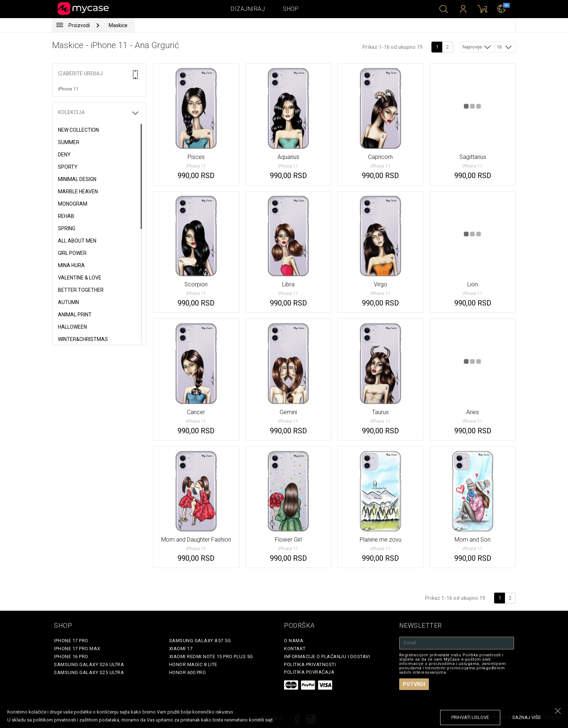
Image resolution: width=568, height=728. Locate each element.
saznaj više (527, 717)
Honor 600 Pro (188, 672)
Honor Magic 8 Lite (193, 664)
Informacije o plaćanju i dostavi (327, 657)
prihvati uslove (470, 717)
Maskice (118, 25)
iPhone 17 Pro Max (77, 649)
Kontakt (295, 649)
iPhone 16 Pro (71, 657)
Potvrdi (414, 684)
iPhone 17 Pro (71, 641)
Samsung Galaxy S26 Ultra (89, 664)
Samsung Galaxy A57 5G (200, 641)
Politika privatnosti (310, 664)
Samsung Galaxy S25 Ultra (89, 672)
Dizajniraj (248, 9)
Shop (291, 9)
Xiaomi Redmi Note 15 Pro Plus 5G (211, 657)
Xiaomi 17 (181, 649)
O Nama (294, 641)
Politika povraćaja (309, 672)
